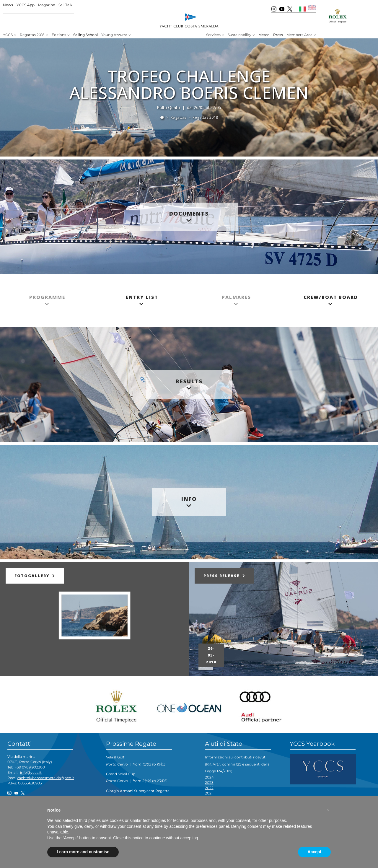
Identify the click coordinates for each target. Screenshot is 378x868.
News (8, 5)
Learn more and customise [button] (83, 852)
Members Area (299, 35)
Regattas (179, 117)
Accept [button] (314, 852)
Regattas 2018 (32, 35)
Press (278, 35)
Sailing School (85, 35)
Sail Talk (65, 5)
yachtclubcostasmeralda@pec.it (45, 778)
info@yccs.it (31, 772)
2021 (209, 793)
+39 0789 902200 (30, 767)
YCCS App (26, 5)
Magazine (47, 5)
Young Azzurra (114, 35)
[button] (328, 810)
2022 (209, 788)
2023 (209, 782)
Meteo (264, 35)
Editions (59, 35)
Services (213, 35)
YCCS (8, 35)
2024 (209, 777)
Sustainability (239, 35)
